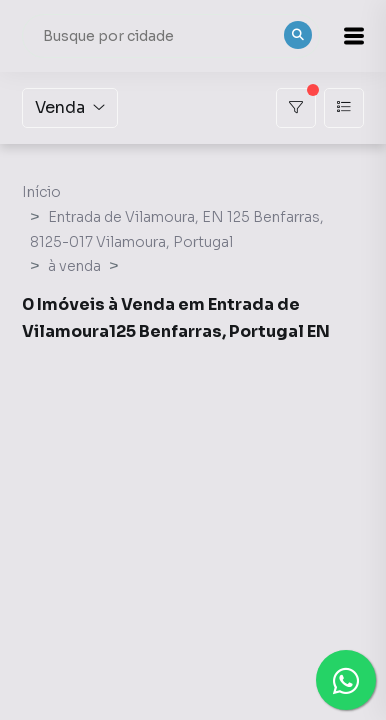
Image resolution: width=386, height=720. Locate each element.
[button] (354, 36)
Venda (70, 107)
